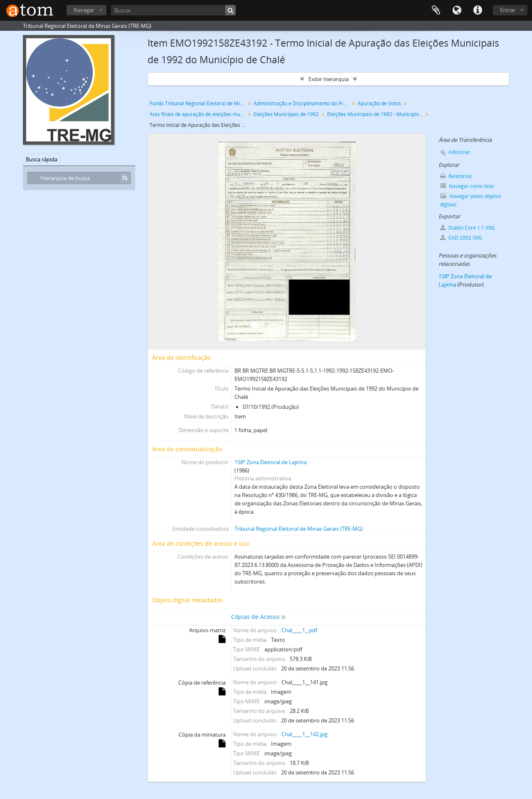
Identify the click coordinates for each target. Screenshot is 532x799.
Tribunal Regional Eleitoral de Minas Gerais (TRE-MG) (299, 529)
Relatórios (456, 176)
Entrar (508, 10)
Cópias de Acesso (255, 617)
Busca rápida (42, 159)
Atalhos (478, 10)
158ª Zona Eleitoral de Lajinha (271, 462)
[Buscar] (173, 10)
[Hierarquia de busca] (79, 178)
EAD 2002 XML (461, 238)
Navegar (84, 10)
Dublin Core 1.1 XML (468, 228)
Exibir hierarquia (329, 79)
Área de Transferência (436, 10)
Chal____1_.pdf (299, 630)
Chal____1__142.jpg (304, 734)
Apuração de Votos (379, 103)
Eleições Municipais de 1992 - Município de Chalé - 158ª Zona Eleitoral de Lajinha (376, 114)
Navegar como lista (467, 186)
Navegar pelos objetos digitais (471, 200)
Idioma (457, 10)
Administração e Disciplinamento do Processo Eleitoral (302, 103)
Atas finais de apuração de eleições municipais (198, 114)
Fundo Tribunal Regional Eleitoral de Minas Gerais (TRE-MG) (198, 103)
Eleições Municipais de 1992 (286, 114)
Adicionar (459, 152)
